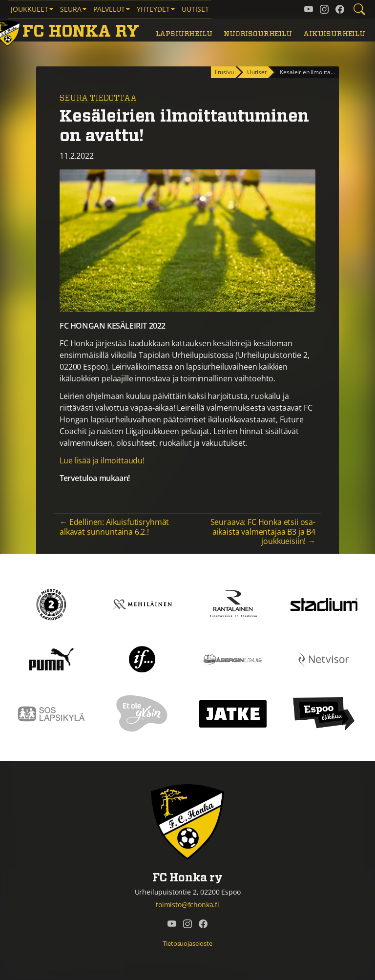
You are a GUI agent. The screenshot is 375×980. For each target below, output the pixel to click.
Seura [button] (71, 9)
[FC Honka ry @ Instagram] (324, 9)
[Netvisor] (324, 658)
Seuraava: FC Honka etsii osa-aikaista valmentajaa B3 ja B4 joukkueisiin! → (263, 531)
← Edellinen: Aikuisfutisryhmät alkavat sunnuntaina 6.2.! (114, 527)
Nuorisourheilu (258, 34)
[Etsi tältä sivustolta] (359, 9)
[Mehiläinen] (142, 604)
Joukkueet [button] (30, 9)
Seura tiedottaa (98, 98)
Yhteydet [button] (153, 9)
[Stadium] (324, 604)
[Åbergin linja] (233, 658)
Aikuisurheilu (334, 34)
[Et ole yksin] (142, 713)
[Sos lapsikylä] (51, 713)
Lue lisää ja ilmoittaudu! (102, 460)
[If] (142, 658)
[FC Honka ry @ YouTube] (309, 9)
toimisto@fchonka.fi (187, 905)
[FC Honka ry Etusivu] (69, 32)
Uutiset (195, 9)
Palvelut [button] (109, 9)
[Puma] (51, 658)
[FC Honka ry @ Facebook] (340, 9)
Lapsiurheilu (184, 34)
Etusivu (224, 72)
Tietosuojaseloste (187, 943)
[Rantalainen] (233, 604)
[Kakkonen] (51, 604)
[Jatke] (233, 713)
